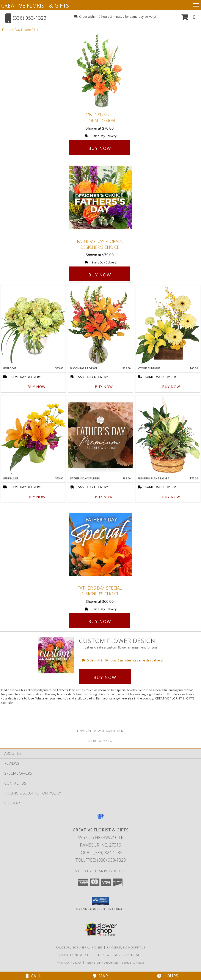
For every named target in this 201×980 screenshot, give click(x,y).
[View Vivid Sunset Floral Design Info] (100, 71)
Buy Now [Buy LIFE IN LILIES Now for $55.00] (37, 497)
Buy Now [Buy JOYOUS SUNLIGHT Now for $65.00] (171, 387)
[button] (188, 18)
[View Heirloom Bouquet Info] (33, 325)
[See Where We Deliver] (100, 741)
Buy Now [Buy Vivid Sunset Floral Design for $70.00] (100, 148)
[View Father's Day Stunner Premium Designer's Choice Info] (100, 435)
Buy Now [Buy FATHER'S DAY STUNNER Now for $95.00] (104, 497)
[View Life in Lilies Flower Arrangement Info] (33, 435)
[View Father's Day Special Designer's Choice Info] (100, 544)
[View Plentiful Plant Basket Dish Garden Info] (168, 435)
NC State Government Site (120, 955)
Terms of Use (133, 963)
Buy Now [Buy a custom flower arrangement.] (105, 677)
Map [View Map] (100, 976)
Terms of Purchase (102, 963)
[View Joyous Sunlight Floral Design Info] (168, 325)
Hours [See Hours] (168, 976)
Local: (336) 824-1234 (100, 852)
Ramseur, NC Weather (77, 955)
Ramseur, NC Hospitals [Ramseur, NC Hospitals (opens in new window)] (126, 947)
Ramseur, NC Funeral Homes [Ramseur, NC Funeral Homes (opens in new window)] (79, 947)
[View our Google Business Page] (100, 819)
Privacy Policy (69, 963)
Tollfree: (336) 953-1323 (101, 860)
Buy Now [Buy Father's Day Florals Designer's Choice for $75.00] (100, 275)
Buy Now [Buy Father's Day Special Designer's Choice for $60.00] (100, 621)
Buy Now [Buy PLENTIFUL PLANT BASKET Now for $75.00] (171, 497)
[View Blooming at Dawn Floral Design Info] (100, 325)
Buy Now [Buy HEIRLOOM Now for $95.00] (37, 387)
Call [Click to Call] (33, 976)
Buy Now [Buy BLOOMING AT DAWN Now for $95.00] (104, 387)
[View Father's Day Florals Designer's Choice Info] (100, 197)
